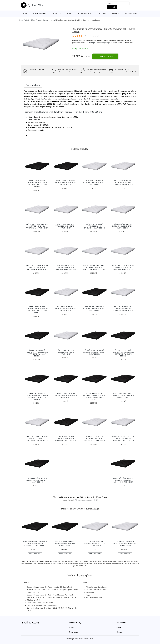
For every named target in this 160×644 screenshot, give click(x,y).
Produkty (27, 20)
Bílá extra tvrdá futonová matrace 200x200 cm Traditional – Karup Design (123, 267)
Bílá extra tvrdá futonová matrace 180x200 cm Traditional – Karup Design (123, 439)
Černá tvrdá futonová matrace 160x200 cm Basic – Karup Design (66, 395)
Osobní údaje (121, 623)
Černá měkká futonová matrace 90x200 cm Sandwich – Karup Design (123, 480)
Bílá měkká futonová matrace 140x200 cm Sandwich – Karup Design (66, 267)
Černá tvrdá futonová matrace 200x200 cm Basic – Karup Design (123, 395)
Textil (69, 14)
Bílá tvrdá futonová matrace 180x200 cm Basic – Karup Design (66, 226)
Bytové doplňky (39, 14)
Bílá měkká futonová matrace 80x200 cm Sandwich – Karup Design (123, 183)
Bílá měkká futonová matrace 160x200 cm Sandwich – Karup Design (94, 439)
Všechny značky (75, 623)
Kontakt (119, 632)
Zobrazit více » (128, 43)
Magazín (72, 627)
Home (25, 14)
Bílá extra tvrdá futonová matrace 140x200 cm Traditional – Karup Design (37, 439)
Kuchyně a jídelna (85, 14)
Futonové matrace (49, 20)
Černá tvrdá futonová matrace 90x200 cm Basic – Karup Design (37, 480)
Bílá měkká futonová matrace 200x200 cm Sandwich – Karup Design (123, 309)
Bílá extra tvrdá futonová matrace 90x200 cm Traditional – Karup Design (37, 267)
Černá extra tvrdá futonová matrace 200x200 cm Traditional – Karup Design (35, 544)
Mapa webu (73, 632)
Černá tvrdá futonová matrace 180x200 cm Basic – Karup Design (94, 352)
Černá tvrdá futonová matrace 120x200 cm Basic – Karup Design (94, 309)
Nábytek (102, 14)
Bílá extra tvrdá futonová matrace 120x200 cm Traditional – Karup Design (94, 267)
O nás (119, 627)
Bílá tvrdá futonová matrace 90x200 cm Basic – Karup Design (123, 226)
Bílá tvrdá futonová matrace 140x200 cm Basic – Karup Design (66, 352)
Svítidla (115, 14)
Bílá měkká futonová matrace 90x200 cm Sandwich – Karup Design (94, 226)
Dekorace (56, 14)
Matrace (40, 20)
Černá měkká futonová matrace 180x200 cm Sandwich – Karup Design (66, 439)
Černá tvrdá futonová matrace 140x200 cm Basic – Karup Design (66, 183)
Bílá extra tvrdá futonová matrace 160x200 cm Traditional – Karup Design (37, 226)
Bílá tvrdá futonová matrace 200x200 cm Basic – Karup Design (66, 309)
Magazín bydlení (131, 14)
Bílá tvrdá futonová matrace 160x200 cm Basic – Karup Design (94, 183)
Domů (21, 20)
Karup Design (90, 43)
